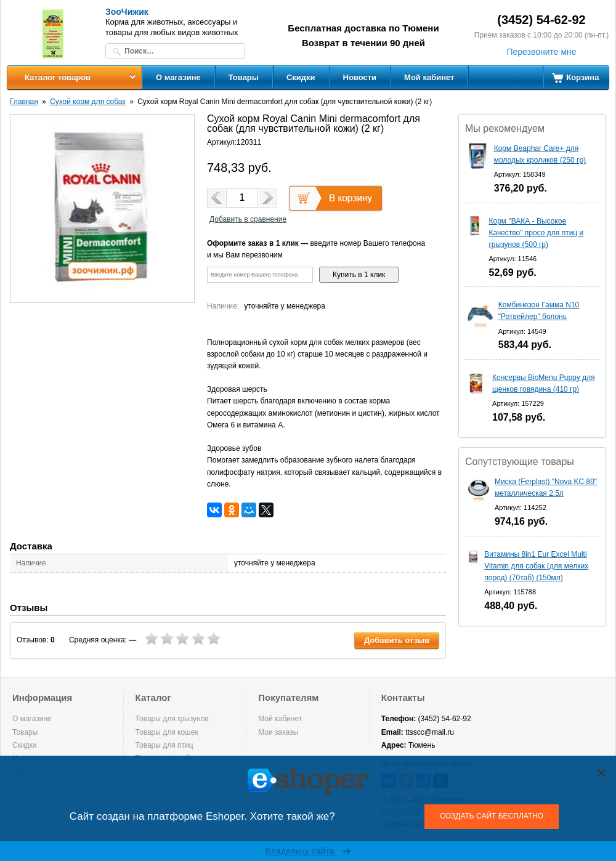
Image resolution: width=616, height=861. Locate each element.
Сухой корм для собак (88, 102)
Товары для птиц (164, 745)
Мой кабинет (429, 77)
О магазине (178, 77)
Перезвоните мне (541, 52)
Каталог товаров (58, 77)
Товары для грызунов (172, 719)
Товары (244, 77)
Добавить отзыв (397, 640)
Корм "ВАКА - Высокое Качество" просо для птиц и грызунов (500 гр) (536, 233)
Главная (24, 102)
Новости (360, 77)
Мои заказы (278, 732)
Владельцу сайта (308, 851)
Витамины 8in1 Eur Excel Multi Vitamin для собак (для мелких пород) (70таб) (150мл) (536, 566)
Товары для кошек (167, 732)
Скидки (301, 77)
